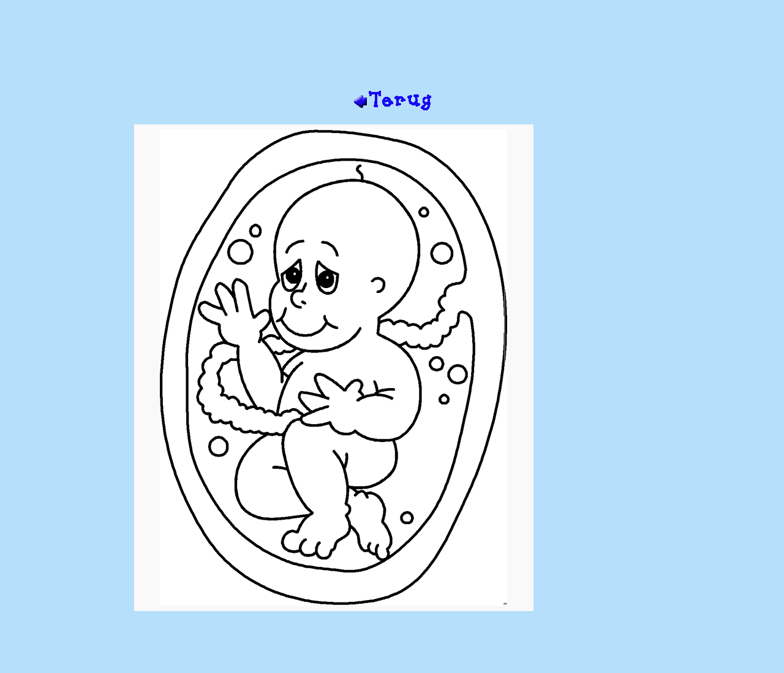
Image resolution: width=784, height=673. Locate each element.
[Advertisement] (392, 50)
